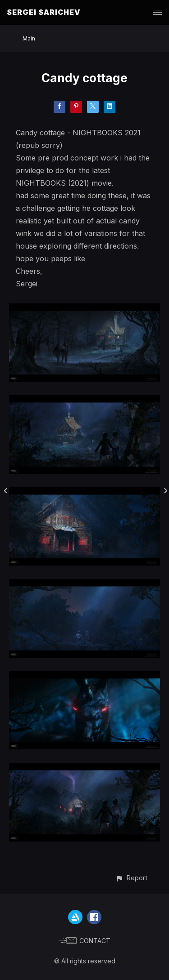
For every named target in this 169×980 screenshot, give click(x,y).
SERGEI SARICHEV (44, 12)
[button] (131, 878)
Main (29, 38)
